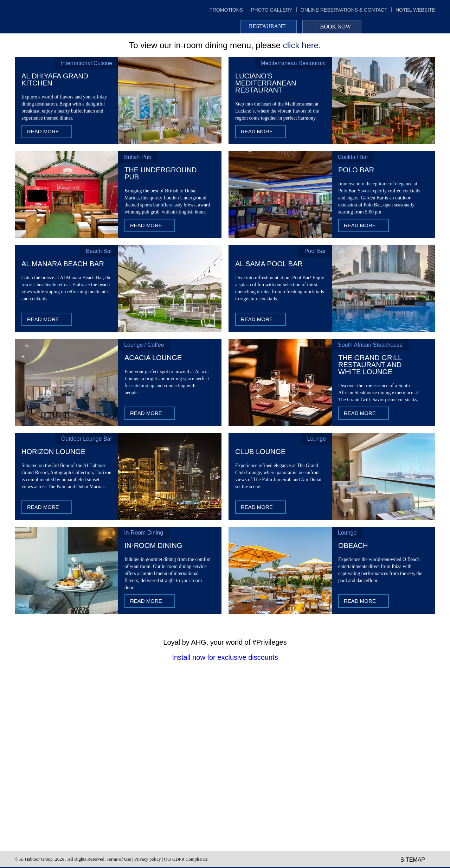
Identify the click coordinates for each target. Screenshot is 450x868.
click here (301, 45)
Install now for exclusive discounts (225, 657)
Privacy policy (147, 859)
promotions (226, 10)
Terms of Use (119, 859)
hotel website (415, 10)
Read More (43, 131)
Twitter (415, 27)
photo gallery (272, 10)
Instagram (430, 27)
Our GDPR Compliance (186, 859)
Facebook (401, 27)
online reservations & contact (344, 10)
